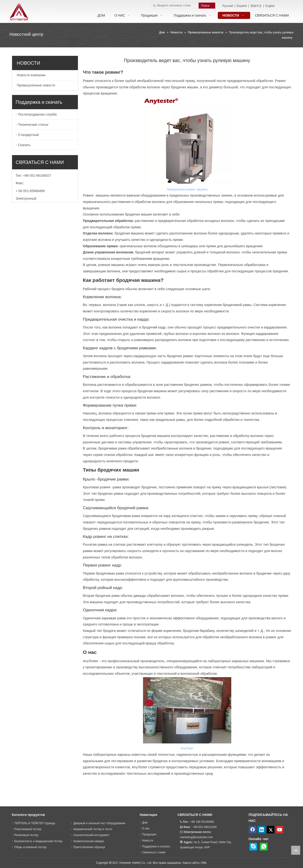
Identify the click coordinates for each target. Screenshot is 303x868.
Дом (145, 823)
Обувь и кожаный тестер (30, 847)
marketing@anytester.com (196, 837)
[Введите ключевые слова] (178, 6)
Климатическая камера (89, 841)
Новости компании (31, 75)
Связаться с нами (154, 852)
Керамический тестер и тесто (93, 829)
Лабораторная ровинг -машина (187, 189)
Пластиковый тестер (28, 829)
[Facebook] (253, 830)
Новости (147, 841)
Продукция (149, 834)
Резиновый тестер (26, 835)
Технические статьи (33, 125)
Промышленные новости (36, 85)
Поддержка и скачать (156, 846)
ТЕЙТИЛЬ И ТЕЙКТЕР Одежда (35, 823)
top (296, 850)
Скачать (24, 145)
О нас (146, 828)
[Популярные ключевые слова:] (207, 6)
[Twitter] (271, 830)
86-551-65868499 (32, 191)
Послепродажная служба (37, 114)
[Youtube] (280, 830)
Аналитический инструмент (91, 835)
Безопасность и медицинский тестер (38, 841)
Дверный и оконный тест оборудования (99, 823)
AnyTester (187, 748)
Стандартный (28, 135)
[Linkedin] (262, 830)
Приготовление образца (89, 847)
